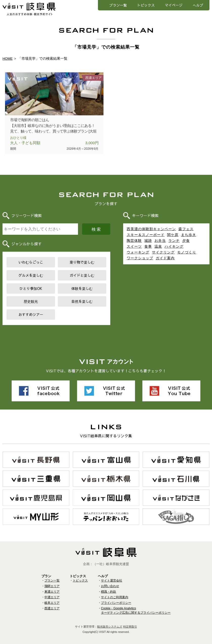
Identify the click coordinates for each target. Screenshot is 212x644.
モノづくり (187, 252)
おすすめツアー (31, 314)
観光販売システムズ (110, 623)
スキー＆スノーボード (146, 235)
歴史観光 (31, 301)
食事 (148, 246)
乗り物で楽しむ (82, 262)
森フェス (186, 229)
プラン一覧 (118, 5)
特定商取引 (130, 623)
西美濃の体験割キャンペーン (151, 229)
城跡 (148, 241)
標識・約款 (109, 588)
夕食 (186, 241)
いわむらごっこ (31, 262)
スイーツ (134, 246)
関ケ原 (173, 235)
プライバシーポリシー (116, 599)
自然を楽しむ (82, 301)
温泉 (158, 246)
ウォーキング (138, 252)
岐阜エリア (52, 599)
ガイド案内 (165, 258)
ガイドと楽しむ (82, 275)
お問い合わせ (110, 583)
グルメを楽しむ (31, 275)
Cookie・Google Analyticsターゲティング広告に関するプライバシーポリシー (136, 607)
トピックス (146, 5)
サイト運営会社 (112, 577)
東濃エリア (52, 588)
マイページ (174, 5)
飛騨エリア (52, 583)
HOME (8, 58)
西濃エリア (52, 605)
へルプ (198, 5)
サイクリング (163, 252)
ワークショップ (140, 258)
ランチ (174, 241)
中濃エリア (52, 594)
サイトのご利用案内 (115, 594)
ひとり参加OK (31, 288)
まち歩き (189, 235)
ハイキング (174, 246)
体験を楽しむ (82, 288)
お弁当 (160, 241)
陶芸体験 (134, 241)
